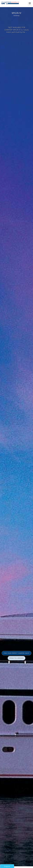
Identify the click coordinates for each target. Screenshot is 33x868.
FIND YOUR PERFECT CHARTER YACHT (16, 653)
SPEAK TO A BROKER (17, 658)
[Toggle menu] (30, 3)
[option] (16, 434)
